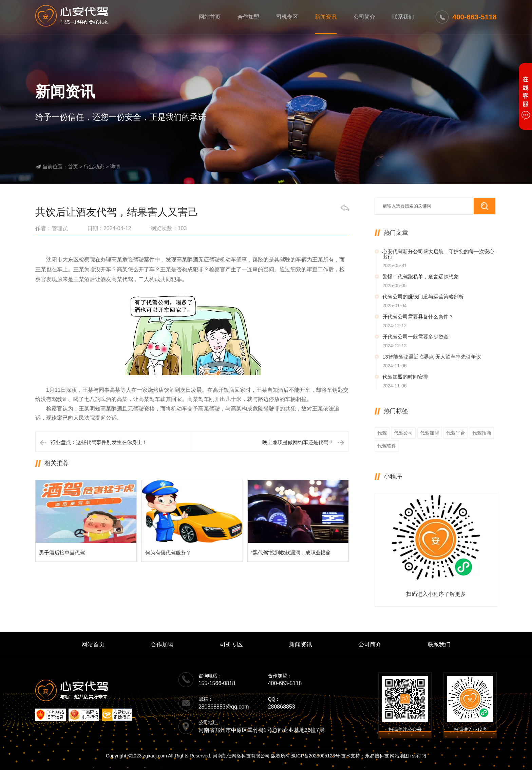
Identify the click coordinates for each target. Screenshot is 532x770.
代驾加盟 (430, 433)
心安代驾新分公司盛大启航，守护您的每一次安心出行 (438, 254)
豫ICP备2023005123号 (315, 756)
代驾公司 (403, 433)
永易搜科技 (377, 756)
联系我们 (403, 17)
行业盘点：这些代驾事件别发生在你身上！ (99, 442)
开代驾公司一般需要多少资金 (415, 337)
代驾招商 (482, 433)
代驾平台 (456, 433)
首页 (73, 167)
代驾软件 (387, 446)
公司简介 (364, 17)
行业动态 (94, 167)
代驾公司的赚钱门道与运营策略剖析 (423, 297)
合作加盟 (248, 17)
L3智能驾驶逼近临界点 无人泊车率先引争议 (432, 357)
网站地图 (399, 756)
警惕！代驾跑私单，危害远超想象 (421, 277)
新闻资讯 (326, 17)
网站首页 (210, 17)
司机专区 (287, 17)
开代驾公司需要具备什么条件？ (418, 317)
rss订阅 (418, 756)
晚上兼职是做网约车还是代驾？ (298, 442)
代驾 (382, 433)
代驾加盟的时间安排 (405, 377)
